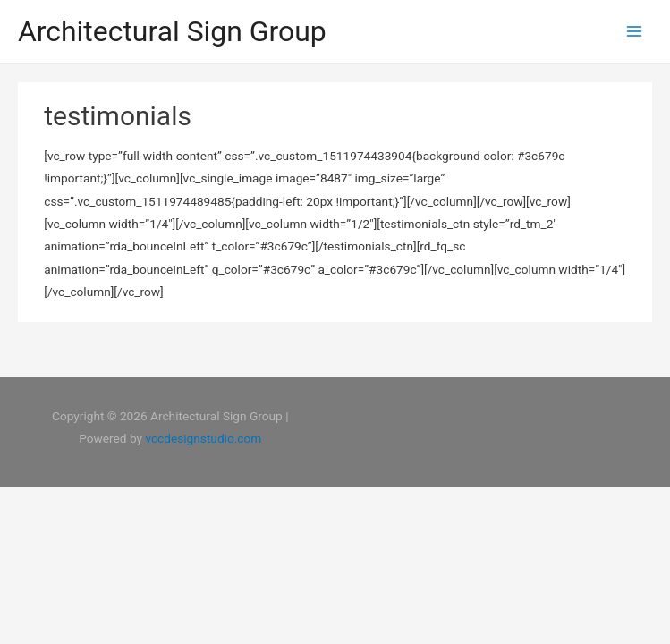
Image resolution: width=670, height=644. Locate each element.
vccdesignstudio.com (203, 438)
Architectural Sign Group (172, 31)
